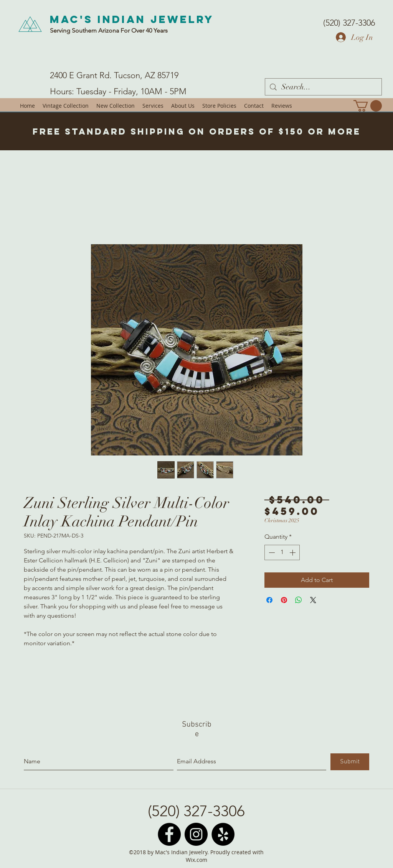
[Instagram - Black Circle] (196, 834)
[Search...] (323, 87)
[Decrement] (271, 552)
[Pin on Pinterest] (284, 600)
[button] (368, 106)
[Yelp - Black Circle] (223, 834)
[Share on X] (313, 600)
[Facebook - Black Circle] (169, 834)
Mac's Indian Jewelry (132, 19)
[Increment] (293, 552)
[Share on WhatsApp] (299, 600)
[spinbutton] (282, 552)
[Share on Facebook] (269, 600)
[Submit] (350, 762)
